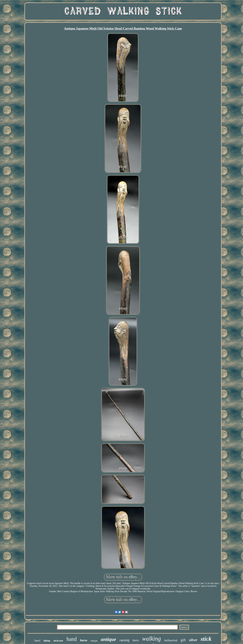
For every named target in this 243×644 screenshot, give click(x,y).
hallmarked (171, 640)
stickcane (58, 641)
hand (72, 639)
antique (108, 639)
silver (193, 640)
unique (94, 641)
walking (151, 639)
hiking (47, 641)
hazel (37, 641)
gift (183, 640)
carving (124, 640)
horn (136, 640)
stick (206, 639)
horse (84, 640)
